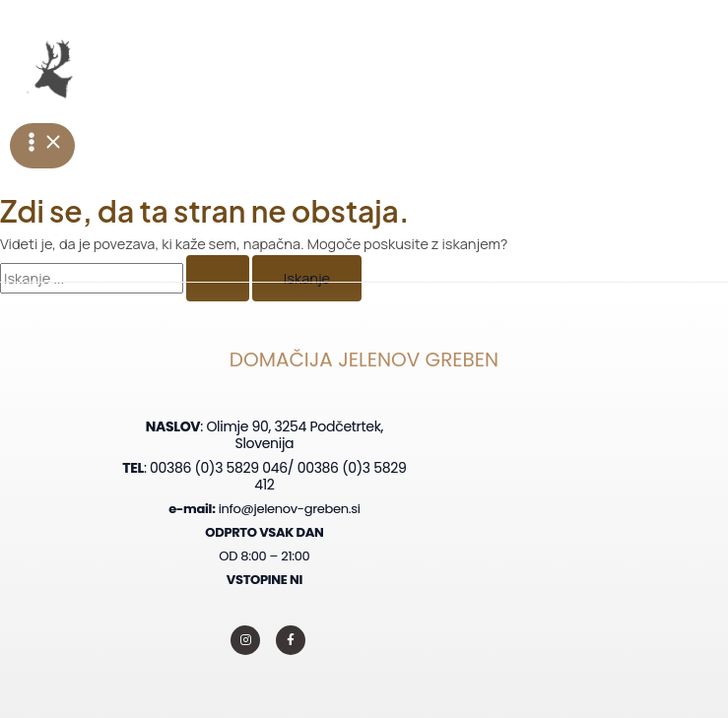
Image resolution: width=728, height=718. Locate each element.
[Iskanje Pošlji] (218, 278)
